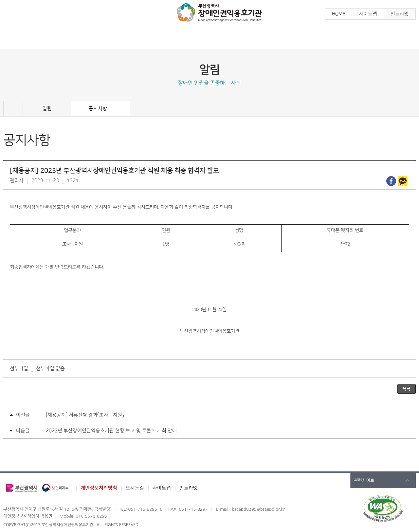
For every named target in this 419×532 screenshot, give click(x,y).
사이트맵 (368, 14)
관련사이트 (364, 480)
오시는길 (135, 488)
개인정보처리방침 (99, 488)
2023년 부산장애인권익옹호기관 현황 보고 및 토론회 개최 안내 (111, 431)
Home (13, 109)
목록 (407, 389)
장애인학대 (261, 39)
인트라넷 (400, 14)
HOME (339, 14)
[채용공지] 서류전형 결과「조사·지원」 (85, 415)
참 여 (158, 39)
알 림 (55, 39)
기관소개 (364, 39)
